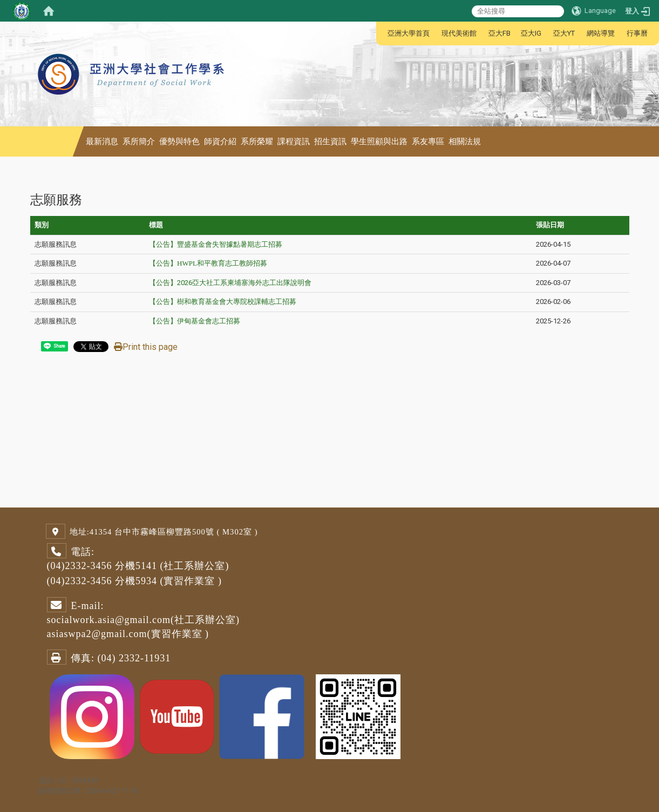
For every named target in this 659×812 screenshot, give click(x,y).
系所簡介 (139, 141)
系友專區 (428, 141)
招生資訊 (330, 141)
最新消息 (102, 141)
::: (382, 33)
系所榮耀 (257, 141)
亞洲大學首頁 (409, 33)
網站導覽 (601, 33)
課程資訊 (294, 141)
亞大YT (564, 33)
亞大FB (500, 33)
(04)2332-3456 (80, 566)
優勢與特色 (179, 141)
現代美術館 (459, 33)
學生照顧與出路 (379, 141)
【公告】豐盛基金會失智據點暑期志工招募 (216, 244)
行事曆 (637, 33)
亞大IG (531, 33)
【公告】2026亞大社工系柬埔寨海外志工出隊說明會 (230, 283)
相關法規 (465, 141)
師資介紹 (220, 141)
